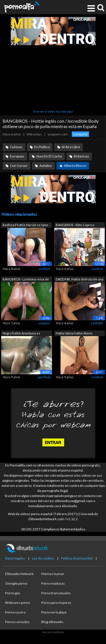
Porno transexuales (56, 593)
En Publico (42, 147)
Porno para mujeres (56, 603)
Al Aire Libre (71, 147)
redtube (97, 323)
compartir (80, 134)
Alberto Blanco (75, 166)
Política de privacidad (77, 558)
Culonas (16, 147)
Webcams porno (18, 603)
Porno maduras (53, 583)
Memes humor (53, 574)
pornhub (44, 377)
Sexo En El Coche (49, 156)
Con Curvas (19, 166)
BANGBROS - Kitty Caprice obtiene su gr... (75, 225)
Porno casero (15, 612)
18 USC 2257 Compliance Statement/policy (53, 529)
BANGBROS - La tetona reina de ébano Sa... (26, 280)
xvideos (45, 269)
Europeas (17, 156)
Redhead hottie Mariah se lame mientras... (25, 225)
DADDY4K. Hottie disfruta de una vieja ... (80, 280)
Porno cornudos (17, 622)
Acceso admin (53, 632)
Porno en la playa (54, 612)
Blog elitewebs (52, 622)
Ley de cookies (43, 558)
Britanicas (81, 156)
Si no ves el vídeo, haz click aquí (53, 111)
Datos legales (15, 558)
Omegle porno (16, 583)
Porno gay (13, 593)
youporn (44, 323)
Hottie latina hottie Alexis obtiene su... (74, 334)
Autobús (46, 166)
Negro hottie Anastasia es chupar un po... (21, 334)
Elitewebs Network (19, 574)
